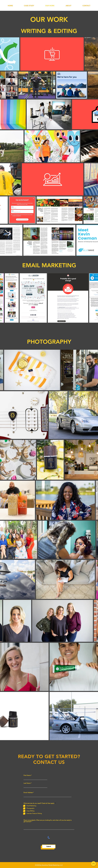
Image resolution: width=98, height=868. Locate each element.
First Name (27, 775)
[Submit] (49, 846)
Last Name (27, 783)
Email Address (28, 792)
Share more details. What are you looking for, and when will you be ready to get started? (48, 821)
